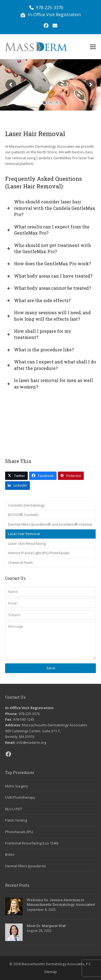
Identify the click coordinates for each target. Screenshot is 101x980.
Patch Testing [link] (16, 820)
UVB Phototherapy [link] (20, 797)
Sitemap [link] (50, 972)
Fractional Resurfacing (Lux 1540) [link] (32, 843)
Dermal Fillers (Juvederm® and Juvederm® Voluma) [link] (50, 524)
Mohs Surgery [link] (17, 786)
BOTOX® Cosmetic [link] (23, 515)
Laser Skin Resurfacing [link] (27, 543)
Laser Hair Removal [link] (24, 534)
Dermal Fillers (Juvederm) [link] (25, 866)
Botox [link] (10, 854)
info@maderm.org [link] (31, 742)
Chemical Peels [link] (20, 562)
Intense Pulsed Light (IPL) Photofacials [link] (39, 553)
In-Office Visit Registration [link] (54, 15)
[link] (46, 25)
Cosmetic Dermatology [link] (26, 505)
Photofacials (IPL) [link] (19, 832)
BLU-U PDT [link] (14, 809)
